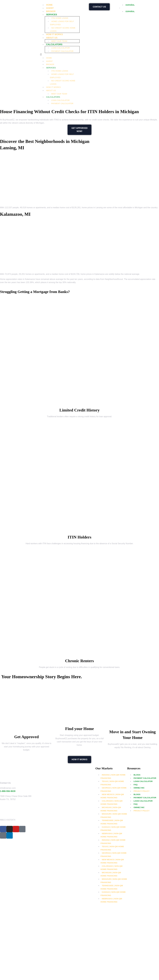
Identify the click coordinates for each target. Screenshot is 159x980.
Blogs (137, 775)
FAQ (136, 785)
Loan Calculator (61, 48)
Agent (50, 8)
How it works (54, 34)
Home (49, 5)
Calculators (54, 44)
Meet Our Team (59, 41)
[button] (60, 55)
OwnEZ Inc (139, 788)
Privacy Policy (141, 791)
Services (52, 15)
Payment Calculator (62, 51)
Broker (51, 11)
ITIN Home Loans (60, 18)
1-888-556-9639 (8, 791)
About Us (52, 38)
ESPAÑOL (130, 5)
